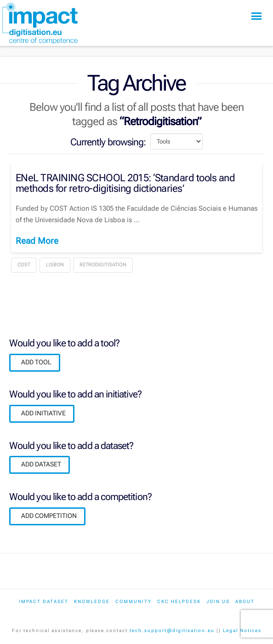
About (245, 601)
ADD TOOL (36, 362)
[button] (256, 16)
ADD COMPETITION (49, 516)
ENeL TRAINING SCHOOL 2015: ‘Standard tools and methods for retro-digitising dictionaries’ (125, 183)
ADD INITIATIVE (43, 413)
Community (134, 601)
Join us (218, 601)
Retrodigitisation (103, 265)
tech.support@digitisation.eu (172, 630)
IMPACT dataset (44, 601)
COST (24, 265)
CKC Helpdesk (179, 601)
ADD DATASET (41, 464)
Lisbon (55, 265)
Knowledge (92, 601)
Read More (37, 241)
